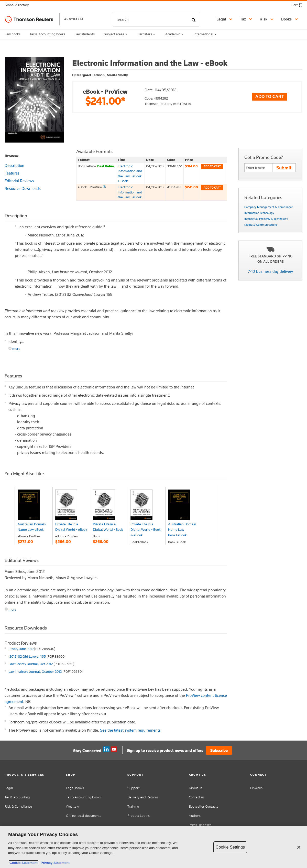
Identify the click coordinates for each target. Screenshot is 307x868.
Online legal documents (84, 816)
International (205, 34)
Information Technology (259, 213)
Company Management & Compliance (269, 207)
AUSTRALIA (74, 19)
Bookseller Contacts (204, 806)
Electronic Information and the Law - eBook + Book (130, 173)
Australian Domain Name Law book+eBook (182, 530)
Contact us (197, 797)
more (16, 349)
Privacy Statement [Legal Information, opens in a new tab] (54, 863)
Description (14, 165)
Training (133, 806)
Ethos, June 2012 (21, 649)
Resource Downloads (23, 188)
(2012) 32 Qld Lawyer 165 (27, 656)
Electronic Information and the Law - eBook (130, 192)
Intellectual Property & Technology (266, 219)
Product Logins (139, 816)
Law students (85, 34)
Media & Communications (261, 225)
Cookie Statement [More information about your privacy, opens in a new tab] (24, 863)
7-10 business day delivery (270, 271)
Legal (9, 788)
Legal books (75, 788)
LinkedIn (256, 788)
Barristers (147, 34)
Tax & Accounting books (47, 34)
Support (134, 788)
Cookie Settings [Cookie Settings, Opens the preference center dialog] (230, 847)
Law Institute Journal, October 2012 (35, 671)
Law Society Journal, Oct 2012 (31, 664)
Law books (13, 34)
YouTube (114, 750)
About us (195, 788)
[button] (18, 5)
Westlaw (72, 806)
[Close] (299, 847)
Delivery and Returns (143, 797)
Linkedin (106, 750)
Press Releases (200, 825)
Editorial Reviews (19, 181)
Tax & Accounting (17, 797)
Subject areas (116, 34)
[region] (153, 847)
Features (12, 173)
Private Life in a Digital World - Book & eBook (146, 530)
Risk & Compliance (18, 806)
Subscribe (219, 750)
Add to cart (212, 166)
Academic (175, 34)
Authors (195, 816)
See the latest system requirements (130, 730)
